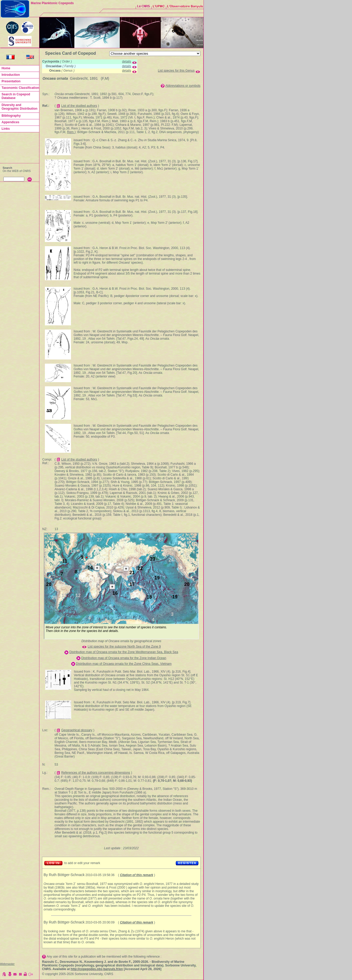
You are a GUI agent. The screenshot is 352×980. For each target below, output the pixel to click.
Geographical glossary (77, 730)
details (127, 61)
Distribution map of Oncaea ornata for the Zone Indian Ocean (124, 658)
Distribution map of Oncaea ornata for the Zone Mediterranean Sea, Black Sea (124, 652)
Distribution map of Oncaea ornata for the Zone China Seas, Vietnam (124, 664)
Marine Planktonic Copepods (52, 3)
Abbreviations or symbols (183, 86)
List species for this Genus (176, 71)
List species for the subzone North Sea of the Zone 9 (124, 647)
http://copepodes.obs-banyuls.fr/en (97, 969)
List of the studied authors (79, 106)
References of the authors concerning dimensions (96, 773)
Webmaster (7, 964)
